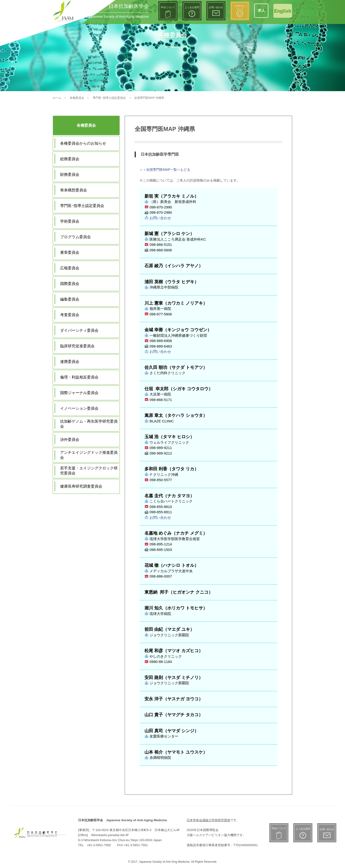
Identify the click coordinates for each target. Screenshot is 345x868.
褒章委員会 (70, 252)
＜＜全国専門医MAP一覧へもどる (165, 170)
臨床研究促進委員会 (77, 346)
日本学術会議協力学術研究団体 (208, 820)
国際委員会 (70, 284)
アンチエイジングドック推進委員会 (89, 455)
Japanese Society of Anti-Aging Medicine (118, 17)
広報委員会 (70, 268)
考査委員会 (70, 315)
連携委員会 (70, 362)
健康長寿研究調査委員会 (81, 486)
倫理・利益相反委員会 (79, 377)
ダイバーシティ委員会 (79, 330)
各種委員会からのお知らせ (83, 143)
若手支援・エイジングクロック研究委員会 (89, 471)
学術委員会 (70, 221)
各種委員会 (86, 125)
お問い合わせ (158, 218)
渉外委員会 (70, 440)
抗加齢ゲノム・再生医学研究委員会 (89, 424)
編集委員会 (70, 299)
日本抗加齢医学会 (129, 6)
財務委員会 (70, 174)
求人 (261, 10)
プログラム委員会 (75, 237)
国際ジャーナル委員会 (79, 393)
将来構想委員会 (74, 190)
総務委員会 (70, 159)
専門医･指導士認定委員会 (82, 206)
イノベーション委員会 (79, 408)
